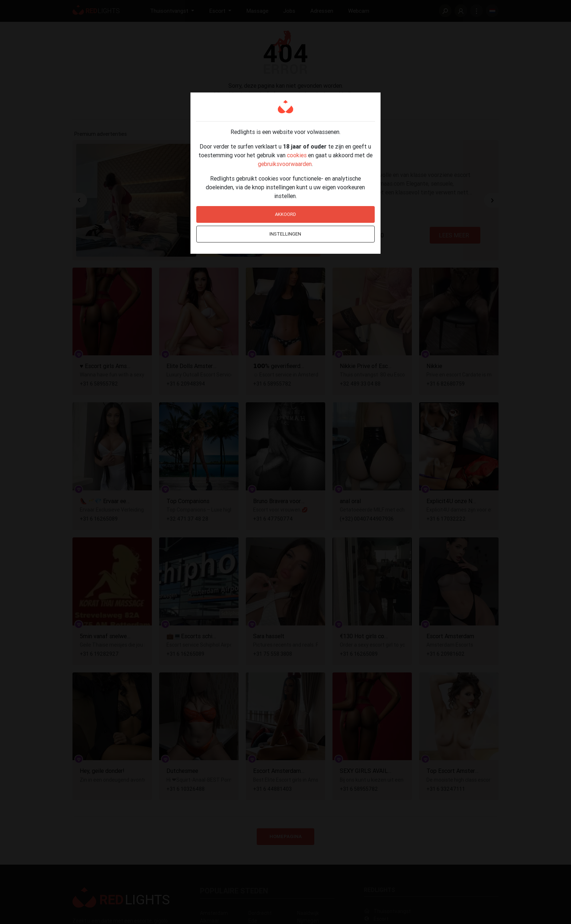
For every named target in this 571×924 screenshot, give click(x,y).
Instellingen (285, 234)
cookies (297, 155)
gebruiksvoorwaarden (285, 164)
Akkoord (285, 214)
